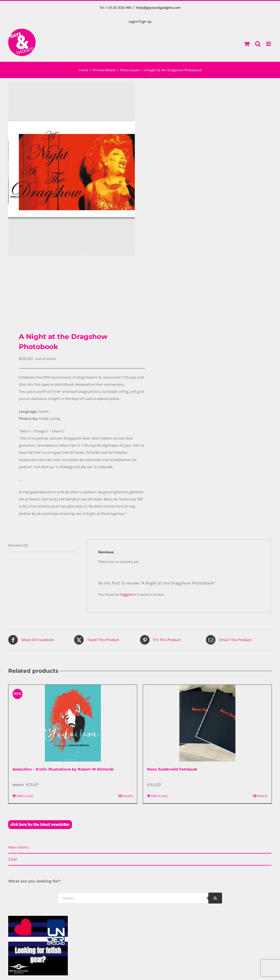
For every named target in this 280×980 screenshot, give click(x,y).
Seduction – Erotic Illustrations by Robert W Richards (63, 769)
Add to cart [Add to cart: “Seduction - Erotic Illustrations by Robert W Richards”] (25, 796)
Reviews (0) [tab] (18, 545)
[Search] (215, 898)
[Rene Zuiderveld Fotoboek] (207, 723)
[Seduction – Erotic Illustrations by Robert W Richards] (73, 723)
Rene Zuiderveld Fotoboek (172, 769)
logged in (128, 594)
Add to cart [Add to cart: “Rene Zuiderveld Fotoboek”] (159, 796)
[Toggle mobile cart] (247, 44)
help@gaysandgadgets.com (158, 8)
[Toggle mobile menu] (269, 44)
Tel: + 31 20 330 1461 (115, 8)
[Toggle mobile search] (258, 44)
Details (128, 796)
